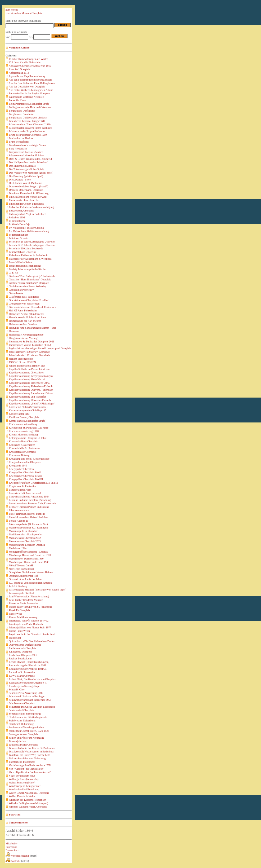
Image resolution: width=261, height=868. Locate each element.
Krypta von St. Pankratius (22, 486)
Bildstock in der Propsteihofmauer (27, 131)
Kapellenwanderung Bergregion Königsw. (31, 376)
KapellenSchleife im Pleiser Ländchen (29, 369)
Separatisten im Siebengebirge (25, 714)
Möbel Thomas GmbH (21, 565)
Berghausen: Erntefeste (21, 114)
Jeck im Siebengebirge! (21, 359)
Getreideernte (16, 293)
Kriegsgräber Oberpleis (21, 469)
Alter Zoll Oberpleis (19, 69)
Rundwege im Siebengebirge (24, 686)
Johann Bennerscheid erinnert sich (27, 366)
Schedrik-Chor (16, 689)
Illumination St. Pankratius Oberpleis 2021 (31, 342)
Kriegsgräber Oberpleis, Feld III (26, 479)
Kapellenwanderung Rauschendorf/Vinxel (31, 393)
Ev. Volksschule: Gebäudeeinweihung (28, 231)
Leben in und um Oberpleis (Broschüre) (30, 500)
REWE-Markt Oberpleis (21, 676)
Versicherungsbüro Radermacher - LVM (30, 765)
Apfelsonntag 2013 (19, 73)
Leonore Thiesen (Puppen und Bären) (28, 507)
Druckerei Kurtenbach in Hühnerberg (28, 193)
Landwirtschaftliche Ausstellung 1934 (29, 497)
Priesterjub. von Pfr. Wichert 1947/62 (28, 621)
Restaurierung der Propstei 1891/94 (27, 669)
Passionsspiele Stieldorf (21, 593)
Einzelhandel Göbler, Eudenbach (26, 204)
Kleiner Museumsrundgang (23, 435)
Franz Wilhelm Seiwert (21, 262)
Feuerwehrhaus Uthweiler (22, 252)
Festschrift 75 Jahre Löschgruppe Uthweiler (32, 245)
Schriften (14, 814)
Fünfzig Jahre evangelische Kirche (27, 269)
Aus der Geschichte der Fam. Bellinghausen (32, 83)
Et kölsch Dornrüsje (19, 224)
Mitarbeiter (12, 843)
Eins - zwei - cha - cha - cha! (24, 200)
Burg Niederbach (18, 149)
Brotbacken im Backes (21, 138)
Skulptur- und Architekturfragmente (28, 717)
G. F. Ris (13, 273)
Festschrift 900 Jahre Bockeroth (25, 248)
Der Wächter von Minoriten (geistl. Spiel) (31, 173)
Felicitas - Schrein (18, 238)
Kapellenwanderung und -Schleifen (27, 397)
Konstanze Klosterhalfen (22, 445)
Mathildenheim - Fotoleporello (25, 534)
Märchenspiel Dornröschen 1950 (26, 559)
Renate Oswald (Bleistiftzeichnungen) (29, 662)
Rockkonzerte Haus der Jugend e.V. (27, 683)
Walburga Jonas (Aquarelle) (23, 779)
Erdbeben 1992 (17, 217)
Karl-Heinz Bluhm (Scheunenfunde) (28, 407)
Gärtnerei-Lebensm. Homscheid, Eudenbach (32, 307)
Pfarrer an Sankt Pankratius (23, 603)
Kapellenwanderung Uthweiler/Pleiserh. (30, 400)
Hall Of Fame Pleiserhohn (22, 310)
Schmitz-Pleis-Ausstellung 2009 (26, 693)
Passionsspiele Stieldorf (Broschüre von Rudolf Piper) (37, 590)
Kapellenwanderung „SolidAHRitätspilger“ (32, 404)
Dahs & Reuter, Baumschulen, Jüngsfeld (30, 159)
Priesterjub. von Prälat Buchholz (26, 624)
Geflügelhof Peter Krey (21, 290)
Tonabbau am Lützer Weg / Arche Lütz (29, 755)
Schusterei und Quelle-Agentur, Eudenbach (31, 707)
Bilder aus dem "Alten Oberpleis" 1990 (29, 124)
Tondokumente (18, 822)
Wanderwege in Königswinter (24, 786)
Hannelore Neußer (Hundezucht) (26, 314)
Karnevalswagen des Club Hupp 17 (27, 410)
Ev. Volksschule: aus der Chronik (26, 228)
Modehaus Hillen (18, 548)
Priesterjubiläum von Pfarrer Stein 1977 (30, 627)
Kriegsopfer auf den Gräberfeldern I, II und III (33, 483)
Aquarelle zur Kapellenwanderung (27, 76)
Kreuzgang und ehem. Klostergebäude (29, 459)
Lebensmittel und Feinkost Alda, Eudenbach (32, 503)
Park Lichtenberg (18, 586)
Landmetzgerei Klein (20, 490)
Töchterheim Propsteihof (22, 762)
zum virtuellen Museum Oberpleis (24, 13)
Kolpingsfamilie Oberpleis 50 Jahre (27, 438)
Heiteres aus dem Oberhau (22, 324)
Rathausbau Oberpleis (20, 652)
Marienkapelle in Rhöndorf (23, 531)
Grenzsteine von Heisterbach (24, 304)
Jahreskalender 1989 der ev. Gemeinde (29, 352)
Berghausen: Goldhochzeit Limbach (28, 118)
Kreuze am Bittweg (19, 455)
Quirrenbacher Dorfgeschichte (25, 645)
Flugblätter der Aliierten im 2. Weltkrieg (30, 259)
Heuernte (13, 331)
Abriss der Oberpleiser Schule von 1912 (30, 66)
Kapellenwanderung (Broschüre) (26, 373)
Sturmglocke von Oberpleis (23, 734)
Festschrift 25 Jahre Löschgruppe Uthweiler (32, 242)
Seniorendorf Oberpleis (21, 710)
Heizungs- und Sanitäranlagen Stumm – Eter (32, 328)
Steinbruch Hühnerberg (21, 724)
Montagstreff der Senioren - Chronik (28, 552)
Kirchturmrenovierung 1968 (23, 431)
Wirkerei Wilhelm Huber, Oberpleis (27, 807)
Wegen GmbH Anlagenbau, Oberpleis (29, 793)
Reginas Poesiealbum (20, 658)
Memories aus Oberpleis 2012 (24, 538)
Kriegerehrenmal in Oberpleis (24, 462)
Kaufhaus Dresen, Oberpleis (24, 417)
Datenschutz (12, 850)
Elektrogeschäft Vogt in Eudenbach (27, 214)
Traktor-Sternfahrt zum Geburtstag (27, 758)
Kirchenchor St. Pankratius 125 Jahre (28, 428)
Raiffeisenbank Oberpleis (22, 648)
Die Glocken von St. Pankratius (25, 183)
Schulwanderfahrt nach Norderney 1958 (30, 700)
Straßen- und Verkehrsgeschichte (26, 727)
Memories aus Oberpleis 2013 (24, 541)
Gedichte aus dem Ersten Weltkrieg (27, 286)
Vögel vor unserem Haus (22, 776)
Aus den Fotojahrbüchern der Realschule (30, 80)
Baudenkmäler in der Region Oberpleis (29, 93)
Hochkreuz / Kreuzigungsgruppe (26, 335)
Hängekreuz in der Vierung (23, 338)
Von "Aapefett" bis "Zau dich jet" (26, 769)
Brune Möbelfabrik (19, 142)
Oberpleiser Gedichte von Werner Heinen (30, 572)
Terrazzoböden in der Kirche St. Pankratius (31, 748)
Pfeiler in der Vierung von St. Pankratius (30, 607)
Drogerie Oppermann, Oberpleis (26, 190)
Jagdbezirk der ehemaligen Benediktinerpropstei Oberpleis (40, 348)
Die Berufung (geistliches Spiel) (26, 176)
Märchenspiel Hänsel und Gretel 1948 (29, 562)
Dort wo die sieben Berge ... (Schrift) (28, 186)
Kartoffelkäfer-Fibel (19, 414)
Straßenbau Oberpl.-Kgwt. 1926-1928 (29, 731)
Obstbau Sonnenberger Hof (23, 576)
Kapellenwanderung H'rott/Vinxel (26, 379)
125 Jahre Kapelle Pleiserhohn (25, 62)
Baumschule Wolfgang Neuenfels (26, 97)
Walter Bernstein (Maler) (22, 783)
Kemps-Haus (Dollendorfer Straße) (27, 421)
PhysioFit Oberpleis (19, 610)
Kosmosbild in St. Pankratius (24, 448)
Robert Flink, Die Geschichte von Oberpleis (32, 679)
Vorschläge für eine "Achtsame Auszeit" (30, 772)
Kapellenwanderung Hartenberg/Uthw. (29, 383)
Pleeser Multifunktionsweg (23, 617)
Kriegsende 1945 (18, 466)
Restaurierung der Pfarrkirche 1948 (27, 665)
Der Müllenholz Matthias (22, 166)
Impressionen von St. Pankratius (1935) (30, 345)
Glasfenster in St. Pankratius (24, 297)
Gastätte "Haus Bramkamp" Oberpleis (29, 283)
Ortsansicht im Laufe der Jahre (25, 579)
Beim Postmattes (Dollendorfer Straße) (29, 104)
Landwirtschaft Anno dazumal (25, 493)
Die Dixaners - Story (20, 180)
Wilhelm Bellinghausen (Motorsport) (28, 803)
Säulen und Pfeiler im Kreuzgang (26, 738)
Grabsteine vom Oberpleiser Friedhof (28, 300)
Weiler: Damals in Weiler (22, 796)
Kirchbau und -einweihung (23, 424)
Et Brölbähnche (17, 221)
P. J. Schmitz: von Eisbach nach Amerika (30, 583)
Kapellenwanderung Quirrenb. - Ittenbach (31, 390)
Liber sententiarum (19, 510)
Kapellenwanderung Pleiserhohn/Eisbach (30, 386)
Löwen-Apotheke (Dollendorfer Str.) (28, 524)
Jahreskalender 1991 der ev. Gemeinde (29, 355)
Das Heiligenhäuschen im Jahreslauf (28, 162)
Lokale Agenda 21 (18, 521)
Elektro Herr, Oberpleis (21, 211)
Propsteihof (15, 638)
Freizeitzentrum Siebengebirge (25, 266)
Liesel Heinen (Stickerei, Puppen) (26, 514)
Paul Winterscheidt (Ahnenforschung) (29, 596)
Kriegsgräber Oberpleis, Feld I (25, 472)
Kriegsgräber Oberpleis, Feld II (25, 476)
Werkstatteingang (17, 856)
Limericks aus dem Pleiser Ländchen (28, 517)
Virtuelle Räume (19, 47)
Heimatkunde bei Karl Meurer (24, 321)
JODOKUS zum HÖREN (22, 362)
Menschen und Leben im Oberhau (27, 545)
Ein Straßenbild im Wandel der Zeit (27, 197)
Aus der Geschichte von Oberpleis (27, 87)
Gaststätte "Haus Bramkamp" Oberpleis (30, 279)
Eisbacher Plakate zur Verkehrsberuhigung (31, 207)
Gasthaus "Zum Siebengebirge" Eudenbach (31, 276)
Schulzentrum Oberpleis (21, 703)
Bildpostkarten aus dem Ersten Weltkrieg (30, 128)
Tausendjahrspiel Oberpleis (23, 745)
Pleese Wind (15, 614)
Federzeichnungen (18, 235)
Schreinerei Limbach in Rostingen (27, 696)
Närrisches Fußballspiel (21, 569)
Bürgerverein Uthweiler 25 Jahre (26, 155)
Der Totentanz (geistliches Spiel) (26, 169)
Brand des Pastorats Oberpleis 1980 (27, 135)
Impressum (11, 847)
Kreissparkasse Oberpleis (22, 452)
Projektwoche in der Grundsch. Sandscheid (31, 634)
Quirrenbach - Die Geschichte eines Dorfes (31, 641)
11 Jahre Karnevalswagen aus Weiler (28, 59)
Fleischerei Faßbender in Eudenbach (28, 255)
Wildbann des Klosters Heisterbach (27, 800)
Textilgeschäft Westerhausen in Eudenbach (31, 752)
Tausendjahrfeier (17, 741)
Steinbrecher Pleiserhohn (22, 721)
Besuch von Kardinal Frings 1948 (26, 121)
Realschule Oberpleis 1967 (23, 655)
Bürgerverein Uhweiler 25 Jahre (26, 152)
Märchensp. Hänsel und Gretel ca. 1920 (30, 555)
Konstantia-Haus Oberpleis (23, 441)
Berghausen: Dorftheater (22, 111)
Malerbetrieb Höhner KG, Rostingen (28, 528)
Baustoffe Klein (17, 100)
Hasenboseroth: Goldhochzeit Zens (27, 317)
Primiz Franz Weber (19, 631)
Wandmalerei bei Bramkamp (24, 789)
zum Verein (12, 10)
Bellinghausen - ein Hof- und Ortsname (30, 107)
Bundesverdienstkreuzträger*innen (27, 145)
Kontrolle (13, 861)
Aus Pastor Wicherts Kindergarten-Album (31, 90)
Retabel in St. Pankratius (22, 672)
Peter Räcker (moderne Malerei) (26, 600)
